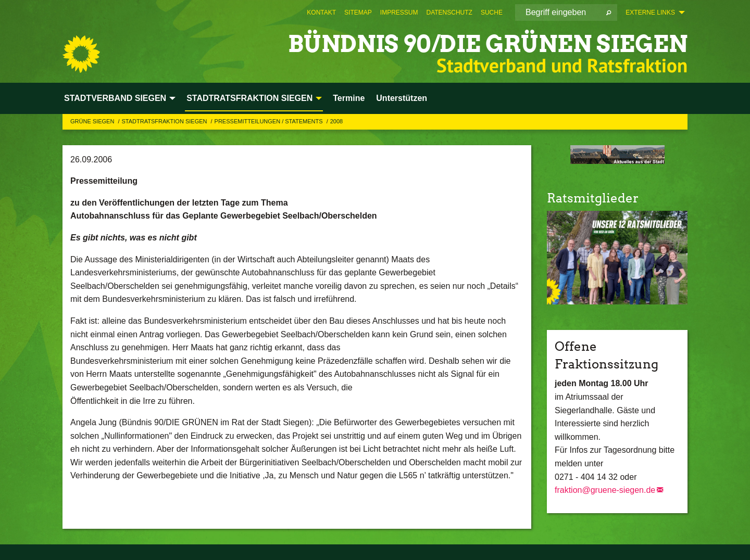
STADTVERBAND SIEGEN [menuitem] (115, 98)
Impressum (399, 12)
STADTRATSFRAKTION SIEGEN (165, 121)
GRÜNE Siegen (93, 121)
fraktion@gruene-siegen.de (605, 490)
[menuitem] (321, 12)
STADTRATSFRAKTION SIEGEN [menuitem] (249, 98)
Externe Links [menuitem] (650, 12)
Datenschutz (449, 12)
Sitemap (358, 12)
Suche (492, 12)
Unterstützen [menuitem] (402, 98)
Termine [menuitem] (349, 98)
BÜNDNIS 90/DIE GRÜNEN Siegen (488, 44)
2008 (336, 121)
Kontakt (321, 12)
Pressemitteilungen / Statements (270, 121)
